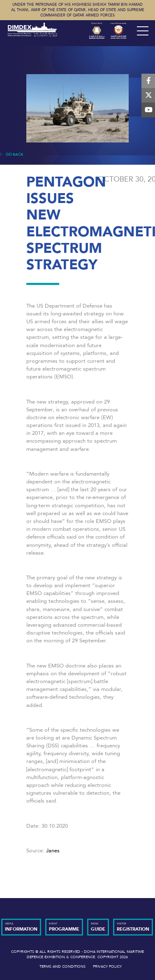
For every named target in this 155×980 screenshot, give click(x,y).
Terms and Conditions (62, 966)
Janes (53, 851)
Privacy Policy (107, 966)
